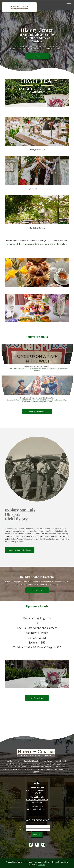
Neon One (41, 865)
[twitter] (37, 845)
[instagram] (43, 845)
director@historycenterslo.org (37, 790)
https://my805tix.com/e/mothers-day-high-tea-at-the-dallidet (37, 244)
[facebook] (31, 845)
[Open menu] (69, 5)
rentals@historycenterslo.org (37, 800)
